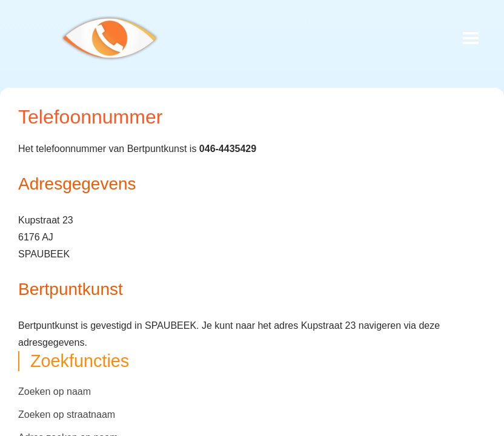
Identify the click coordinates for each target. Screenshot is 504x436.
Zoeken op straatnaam (67, 415)
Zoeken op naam (55, 391)
